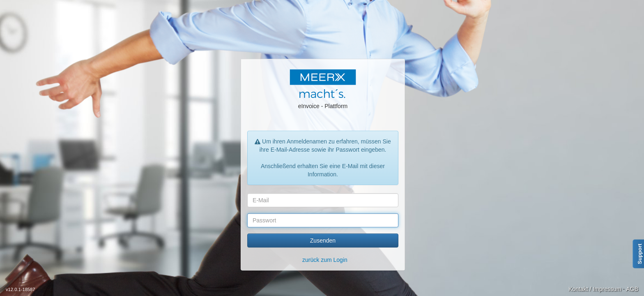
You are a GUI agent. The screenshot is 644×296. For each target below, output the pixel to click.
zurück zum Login (325, 260)
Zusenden (323, 240)
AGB (632, 289)
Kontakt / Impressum (595, 289)
